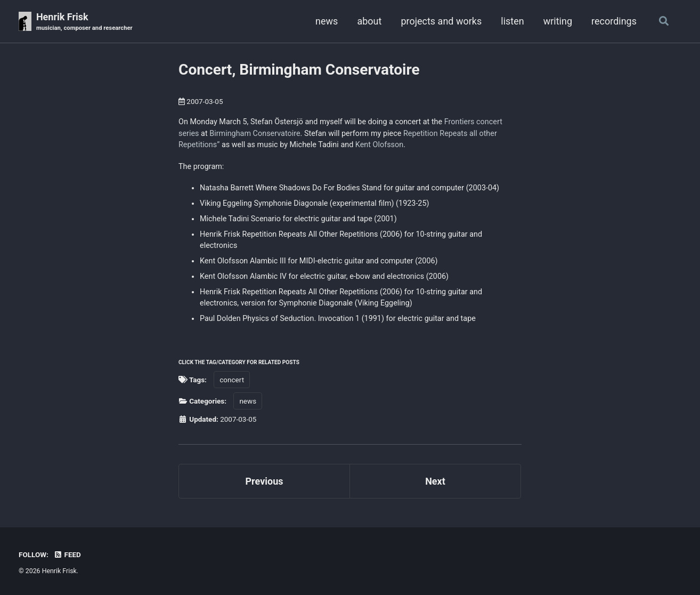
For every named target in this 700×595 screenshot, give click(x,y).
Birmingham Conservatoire (255, 134)
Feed (67, 554)
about (369, 21)
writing (558, 21)
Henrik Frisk (84, 22)
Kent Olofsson (379, 145)
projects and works (441, 21)
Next (435, 481)
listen (512, 21)
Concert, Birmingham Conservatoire (299, 70)
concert (232, 380)
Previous (264, 481)
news (327, 21)
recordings (614, 21)
